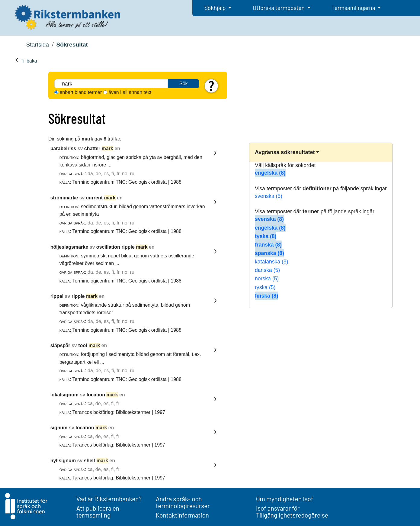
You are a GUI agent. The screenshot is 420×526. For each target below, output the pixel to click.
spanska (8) (269, 253)
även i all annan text (130, 92)
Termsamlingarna (354, 8)
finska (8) (266, 296)
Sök (184, 84)
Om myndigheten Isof (285, 499)
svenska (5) (269, 196)
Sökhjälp (216, 8)
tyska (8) (266, 236)
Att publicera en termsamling (98, 511)
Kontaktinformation (182, 515)
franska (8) (268, 245)
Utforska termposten (279, 8)
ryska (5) (265, 287)
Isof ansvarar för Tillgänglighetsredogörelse (292, 511)
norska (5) (267, 279)
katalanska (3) (272, 262)
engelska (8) (270, 173)
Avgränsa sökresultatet (285, 152)
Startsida (37, 45)
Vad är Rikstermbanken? (109, 499)
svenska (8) (269, 219)
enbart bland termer (81, 92)
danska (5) (267, 270)
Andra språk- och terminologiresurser (183, 502)
